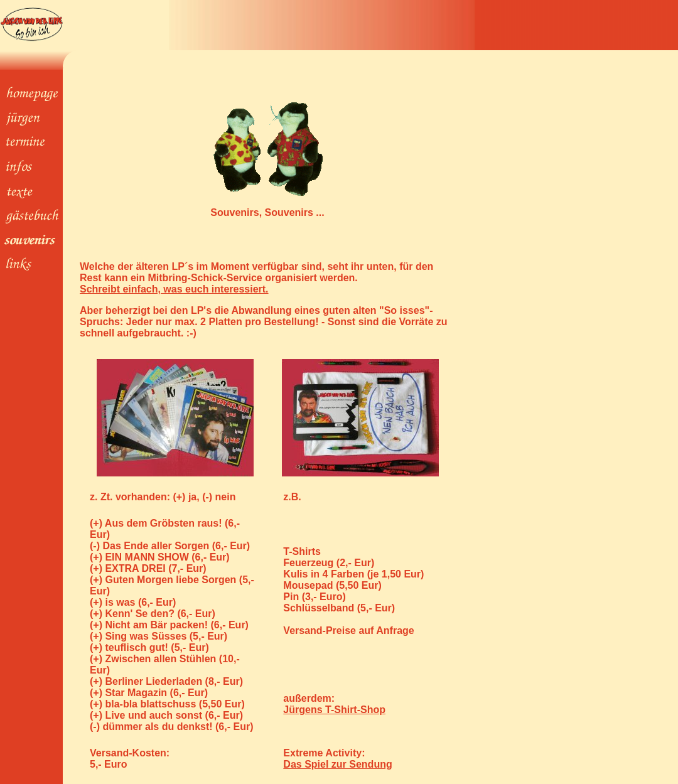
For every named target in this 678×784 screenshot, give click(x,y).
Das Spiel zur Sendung (337, 764)
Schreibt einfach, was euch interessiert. (174, 289)
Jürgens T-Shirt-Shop (334, 710)
